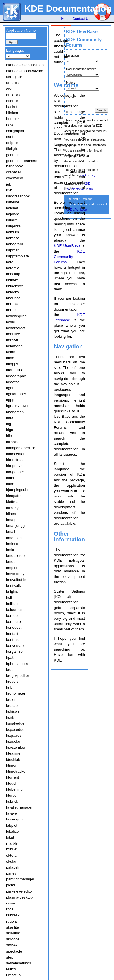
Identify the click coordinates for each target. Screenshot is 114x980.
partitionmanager (20, 879)
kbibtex (12, 280)
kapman (13, 250)
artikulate (14, 95)
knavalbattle (16, 580)
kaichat (12, 208)
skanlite (13, 927)
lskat (10, 837)
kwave (12, 813)
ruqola (11, 921)
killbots (12, 442)
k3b (9, 190)
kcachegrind (16, 316)
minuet (12, 849)
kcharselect (16, 328)
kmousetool (16, 556)
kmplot (12, 568)
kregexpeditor (18, 676)
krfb (9, 687)
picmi (11, 885)
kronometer (16, 693)
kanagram (15, 244)
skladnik (13, 933)
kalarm (12, 220)
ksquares (14, 735)
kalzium (13, 232)
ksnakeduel (16, 723)
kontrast (13, 640)
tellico (11, 969)
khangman (15, 412)
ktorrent (13, 777)
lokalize (12, 831)
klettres (12, 502)
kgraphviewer (17, 406)
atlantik (12, 101)
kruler (11, 700)
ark (9, 89)
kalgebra (13, 226)
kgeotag (13, 382)
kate (10, 262)
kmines (12, 544)
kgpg (10, 400)
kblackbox (15, 286)
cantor (11, 137)
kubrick (12, 801)
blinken (12, 113)
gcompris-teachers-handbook (22, 163)
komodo (13, 616)
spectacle (14, 951)
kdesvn (12, 340)
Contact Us (81, 19)
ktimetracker (17, 771)
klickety (12, 508)
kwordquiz (15, 819)
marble (12, 843)
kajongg (13, 214)
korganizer (15, 651)
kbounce (13, 298)
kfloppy (12, 364)
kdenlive (13, 334)
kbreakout (15, 304)
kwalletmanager (19, 807)
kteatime (13, 753)
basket (12, 107)
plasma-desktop (19, 897)
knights (12, 592)
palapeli (13, 867)
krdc (10, 670)
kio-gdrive (14, 466)
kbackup (13, 274)
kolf (9, 597)
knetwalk (14, 586)
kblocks (12, 292)
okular (11, 861)
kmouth (12, 562)
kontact (12, 634)
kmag (11, 520)
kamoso (13, 238)
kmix (10, 550)
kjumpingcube (18, 490)
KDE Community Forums (69, 257)
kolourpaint (15, 610)
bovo (10, 125)
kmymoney (15, 574)
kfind (10, 358)
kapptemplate (17, 256)
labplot (12, 825)
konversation (17, 646)
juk (9, 184)
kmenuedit (15, 538)
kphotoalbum (17, 664)
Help (65, 19)
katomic (13, 268)
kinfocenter (15, 454)
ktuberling (14, 789)
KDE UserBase (82, 32)
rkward (12, 903)
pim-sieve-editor (20, 891)
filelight (12, 149)
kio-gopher (15, 472)
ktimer (11, 765)
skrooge (13, 939)
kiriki (10, 478)
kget (10, 388)
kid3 (10, 418)
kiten (10, 484)
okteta (11, 855)
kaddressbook (18, 196)
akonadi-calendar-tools (25, 65)
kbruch (12, 310)
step (10, 957)
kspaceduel (16, 730)
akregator (14, 77)
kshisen (13, 711)
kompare (14, 622)
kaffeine (13, 202)
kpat (10, 657)
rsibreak (13, 915)
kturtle (11, 795)
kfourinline (15, 370)
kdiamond (14, 346)
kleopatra (14, 496)
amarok (12, 83)
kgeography (16, 376)
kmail (11, 532)
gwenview (15, 178)
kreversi (13, 681)
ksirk (10, 717)
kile (9, 436)
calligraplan (16, 131)
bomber (13, 119)
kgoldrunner (16, 394)
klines (11, 514)
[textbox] (21, 36)
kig (9, 424)
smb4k (12, 945)
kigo (10, 430)
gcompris (14, 155)
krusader (14, 706)
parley (11, 873)
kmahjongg (15, 526)
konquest (14, 627)
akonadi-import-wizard (25, 71)
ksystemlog (16, 747)
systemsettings (19, 963)
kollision (13, 604)
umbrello (13, 975)
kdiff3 (11, 352)
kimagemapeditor (21, 448)
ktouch (12, 783)
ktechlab (13, 760)
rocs (10, 909)
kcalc (10, 322)
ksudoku (13, 741)
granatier (14, 172)
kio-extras (14, 460)
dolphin (12, 143)
